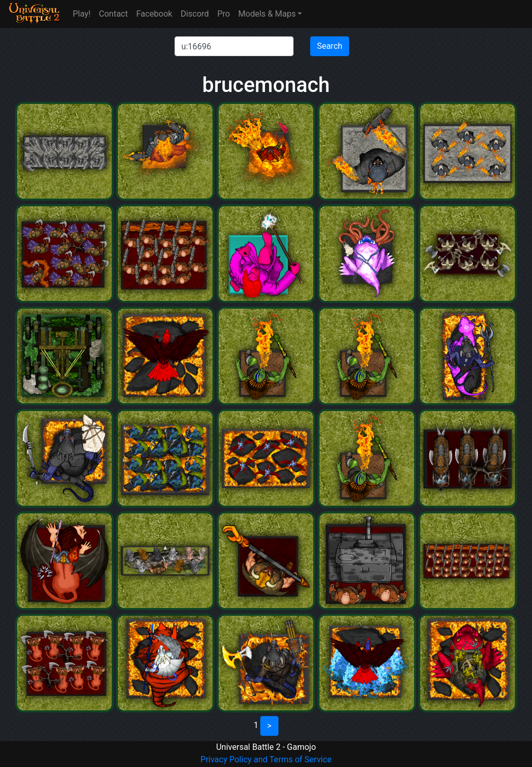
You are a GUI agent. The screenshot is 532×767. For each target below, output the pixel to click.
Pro (223, 14)
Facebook (154, 14)
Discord (195, 14)
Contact (113, 14)
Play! (82, 14)
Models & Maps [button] (267, 14)
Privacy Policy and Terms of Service (266, 759)
